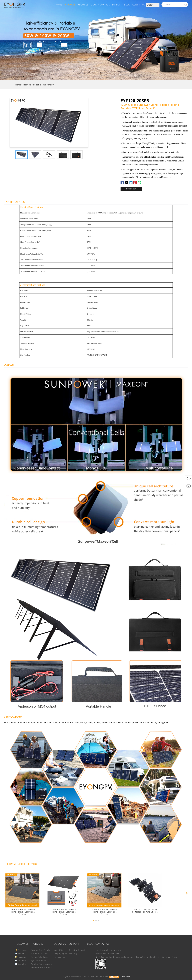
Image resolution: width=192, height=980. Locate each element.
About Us (83, 5)
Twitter (20, 953)
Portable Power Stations (41, 964)
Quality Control (100, 5)
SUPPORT (117, 5)
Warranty (73, 953)
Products (70, 5)
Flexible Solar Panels (40, 953)
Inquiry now (131, 189)
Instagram (21, 957)
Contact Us (139, 5)
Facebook (21, 950)
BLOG (127, 5)
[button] (5, 893)
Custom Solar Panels (40, 957)
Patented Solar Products (41, 967)
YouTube (20, 964)
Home (59, 5)
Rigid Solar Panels (39, 960)
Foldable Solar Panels (43, 85)
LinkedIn (20, 960)
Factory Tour (60, 957)
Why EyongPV (61, 953)
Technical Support (77, 950)
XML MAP (126, 977)
